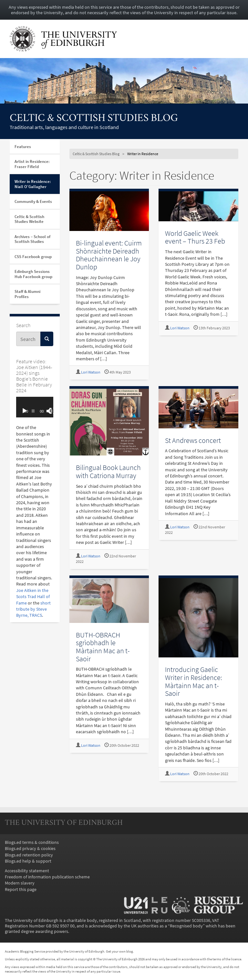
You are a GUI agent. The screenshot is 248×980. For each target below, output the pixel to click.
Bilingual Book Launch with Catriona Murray (108, 471)
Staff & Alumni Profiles (27, 294)
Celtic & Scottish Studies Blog (94, 119)
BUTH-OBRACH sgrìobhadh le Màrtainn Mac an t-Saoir (103, 647)
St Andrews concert (193, 440)
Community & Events (33, 201)
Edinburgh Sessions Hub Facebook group (33, 274)
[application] (35, 407)
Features (23, 147)
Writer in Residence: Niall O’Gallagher (33, 184)
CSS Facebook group (33, 257)
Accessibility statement (27, 871)
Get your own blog (119, 951)
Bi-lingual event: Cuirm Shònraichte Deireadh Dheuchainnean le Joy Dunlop (109, 255)
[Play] (25, 411)
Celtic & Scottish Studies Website (29, 219)
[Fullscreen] (52, 411)
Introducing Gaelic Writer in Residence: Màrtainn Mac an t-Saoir (194, 681)
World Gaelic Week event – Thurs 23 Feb (195, 237)
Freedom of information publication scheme (47, 877)
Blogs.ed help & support (28, 861)
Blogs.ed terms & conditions (32, 842)
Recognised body (186, 926)
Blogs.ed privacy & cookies (30, 849)
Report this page (21, 890)
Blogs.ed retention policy (29, 855)
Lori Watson (91, 372)
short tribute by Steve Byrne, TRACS (33, 609)
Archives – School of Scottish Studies (32, 239)
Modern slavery (20, 883)
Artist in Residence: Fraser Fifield (32, 164)
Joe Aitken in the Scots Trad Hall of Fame (33, 597)
